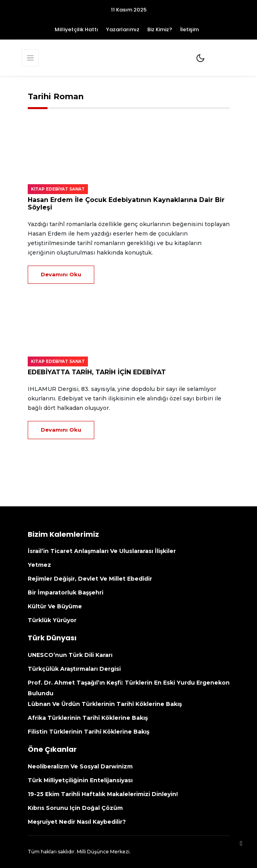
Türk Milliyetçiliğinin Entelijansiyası (80, 780)
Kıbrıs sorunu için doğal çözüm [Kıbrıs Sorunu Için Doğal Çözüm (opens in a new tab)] (75, 808)
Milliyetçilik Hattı (76, 29)
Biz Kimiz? (160, 29)
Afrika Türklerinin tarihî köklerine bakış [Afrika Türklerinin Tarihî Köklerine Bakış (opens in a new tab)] (88, 718)
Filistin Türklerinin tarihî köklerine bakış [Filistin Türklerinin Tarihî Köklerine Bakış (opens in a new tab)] (89, 732)
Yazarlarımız (123, 29)
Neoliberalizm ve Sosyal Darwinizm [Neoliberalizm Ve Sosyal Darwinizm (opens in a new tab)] (80, 766)
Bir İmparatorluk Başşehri (66, 593)
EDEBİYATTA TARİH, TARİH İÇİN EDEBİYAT (97, 372)
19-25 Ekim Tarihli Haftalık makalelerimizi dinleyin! (103, 794)
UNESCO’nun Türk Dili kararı (70, 655)
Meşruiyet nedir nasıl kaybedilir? (77, 822)
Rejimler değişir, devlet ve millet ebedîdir (90, 579)
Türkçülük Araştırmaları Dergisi (74, 669)
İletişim (189, 29)
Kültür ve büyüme (55, 606)
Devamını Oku (61, 274)
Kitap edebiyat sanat (58, 189)
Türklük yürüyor (52, 620)
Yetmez (39, 565)
